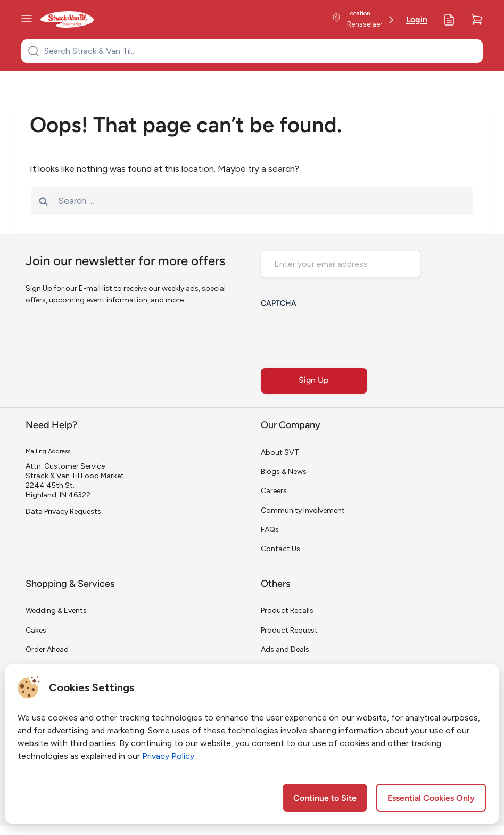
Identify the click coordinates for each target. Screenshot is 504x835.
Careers (274, 491)
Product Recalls (287, 611)
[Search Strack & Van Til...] (258, 51)
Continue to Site (325, 799)
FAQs (270, 530)
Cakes (36, 630)
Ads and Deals (285, 649)
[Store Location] (363, 20)
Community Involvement (303, 510)
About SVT (280, 452)
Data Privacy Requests (63, 511)
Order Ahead (47, 649)
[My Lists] (449, 20)
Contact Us (280, 549)
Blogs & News (284, 472)
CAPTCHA (279, 304)
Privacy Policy (169, 756)
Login (417, 20)
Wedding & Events (56, 611)
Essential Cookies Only (431, 799)
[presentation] (342, 334)
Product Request (289, 630)
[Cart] (477, 20)
